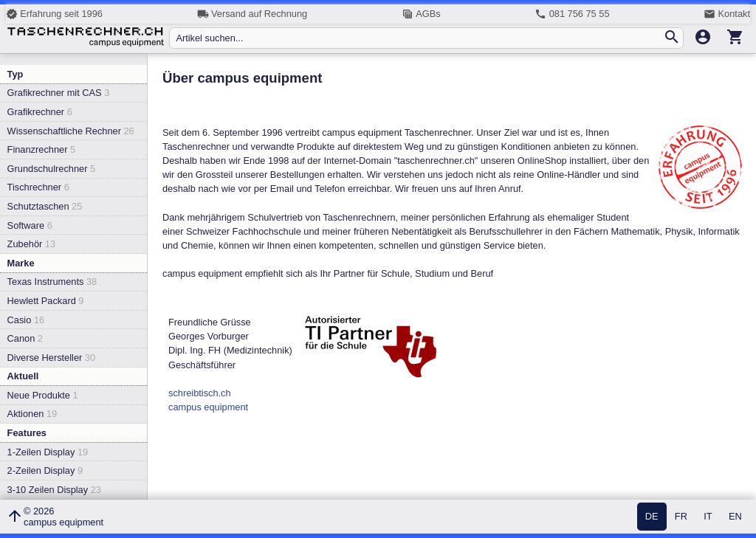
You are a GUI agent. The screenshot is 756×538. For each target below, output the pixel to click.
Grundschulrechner (52, 169)
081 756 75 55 (572, 14)
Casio (26, 320)
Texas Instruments (52, 282)
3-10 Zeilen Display (54, 490)
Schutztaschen (45, 206)
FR (681, 517)
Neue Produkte (43, 395)
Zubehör (31, 244)
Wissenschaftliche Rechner (71, 131)
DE (652, 517)
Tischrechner (38, 187)
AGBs (421, 14)
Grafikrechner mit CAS (59, 93)
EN (735, 517)
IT (708, 517)
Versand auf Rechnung (252, 14)
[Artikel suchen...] (419, 38)
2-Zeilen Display (45, 470)
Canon (25, 338)
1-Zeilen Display (48, 452)
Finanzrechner (41, 149)
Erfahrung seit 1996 (54, 14)
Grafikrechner (40, 112)
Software (30, 225)
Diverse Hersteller (51, 358)
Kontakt (727, 14)
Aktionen (32, 414)
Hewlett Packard (46, 301)
